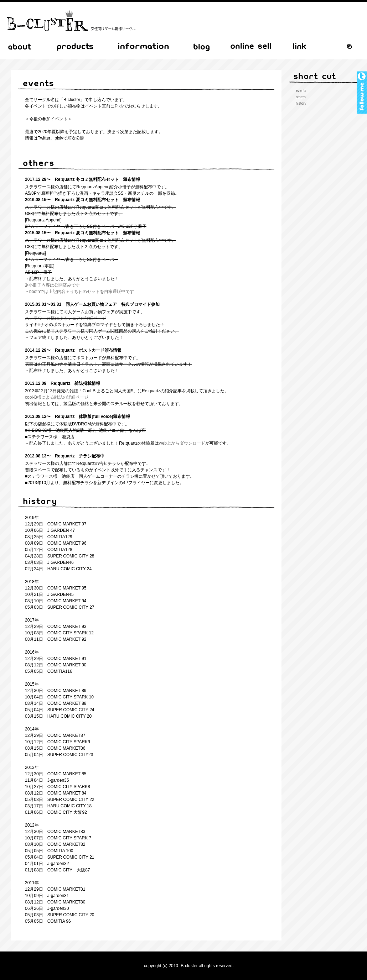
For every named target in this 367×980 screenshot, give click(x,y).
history (301, 103)
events (301, 91)
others (301, 97)
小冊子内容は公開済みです (54, 285)
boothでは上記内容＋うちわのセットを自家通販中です (82, 292)
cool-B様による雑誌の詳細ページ (57, 397)
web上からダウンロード (182, 443)
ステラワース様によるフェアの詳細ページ (66, 318)
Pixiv (119, 106)
